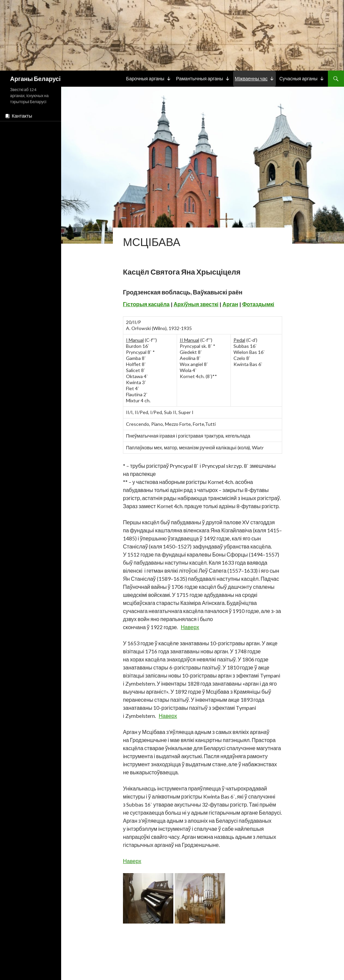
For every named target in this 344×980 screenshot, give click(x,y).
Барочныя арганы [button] (145, 78)
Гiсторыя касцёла (146, 304)
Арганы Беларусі (35, 79)
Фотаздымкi (258, 304)
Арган (230, 304)
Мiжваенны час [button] (251, 78)
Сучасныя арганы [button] (298, 78)
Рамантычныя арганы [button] (200, 78)
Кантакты (22, 116)
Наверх (190, 627)
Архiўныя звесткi (196, 304)
